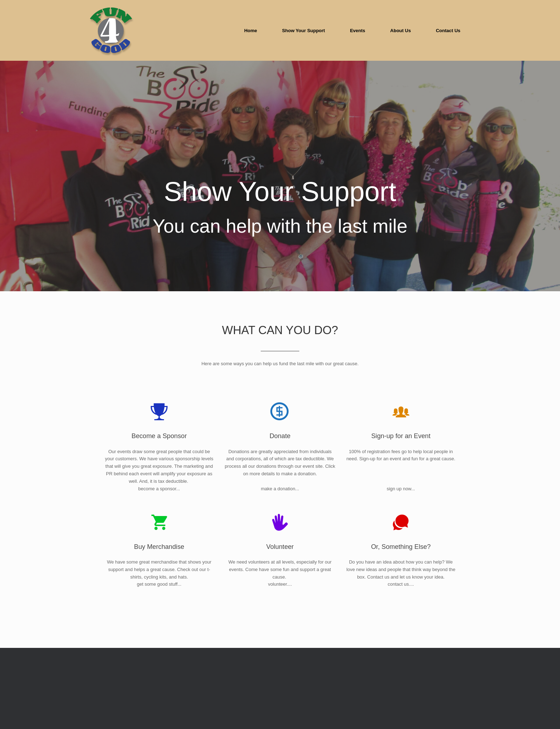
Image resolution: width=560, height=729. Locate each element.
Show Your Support (304, 31)
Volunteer (280, 606)
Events (358, 31)
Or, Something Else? (401, 606)
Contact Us (448, 31)
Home (251, 31)
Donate (280, 496)
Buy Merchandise (159, 606)
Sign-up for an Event (401, 496)
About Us (401, 31)
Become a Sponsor (159, 496)
